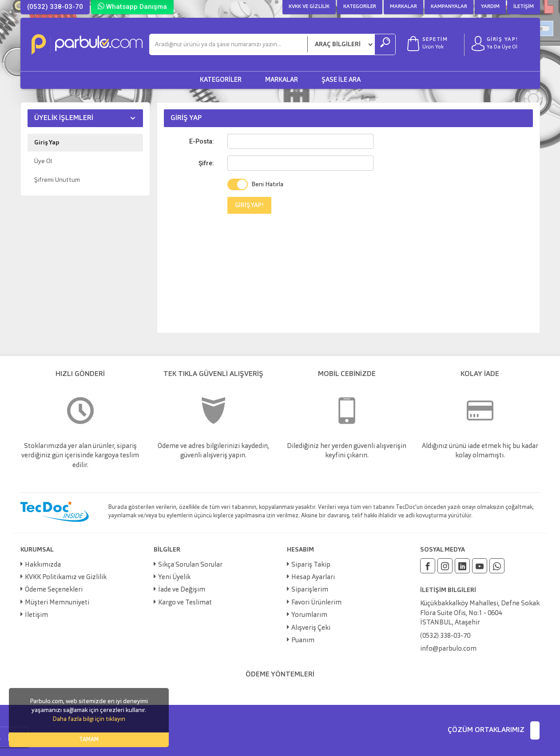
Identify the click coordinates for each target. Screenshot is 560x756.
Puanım (303, 641)
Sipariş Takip (311, 565)
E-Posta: (202, 141)
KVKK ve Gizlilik (309, 7)
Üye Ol (43, 161)
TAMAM (89, 740)
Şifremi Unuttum (57, 180)
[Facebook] (428, 566)
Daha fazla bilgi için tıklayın (89, 719)
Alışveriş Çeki (311, 628)
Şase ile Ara (341, 80)
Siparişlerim (310, 590)
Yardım (490, 7)
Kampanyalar (449, 7)
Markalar (403, 7)
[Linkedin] (462, 566)
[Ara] (228, 44)
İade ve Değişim (182, 590)
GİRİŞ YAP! (249, 205)
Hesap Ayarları (313, 578)
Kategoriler (360, 7)
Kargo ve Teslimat (185, 603)
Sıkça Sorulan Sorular (190, 565)
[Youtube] (480, 566)
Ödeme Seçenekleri (54, 590)
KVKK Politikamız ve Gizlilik (66, 578)
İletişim (524, 7)
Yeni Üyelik (174, 578)
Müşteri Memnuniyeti (57, 603)
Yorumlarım (309, 615)
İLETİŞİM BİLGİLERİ (448, 590)
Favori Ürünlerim (316, 603)
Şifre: (206, 163)
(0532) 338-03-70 (55, 7)
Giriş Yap (47, 143)
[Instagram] (445, 566)
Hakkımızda (43, 565)
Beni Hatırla (267, 184)
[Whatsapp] (497, 566)
